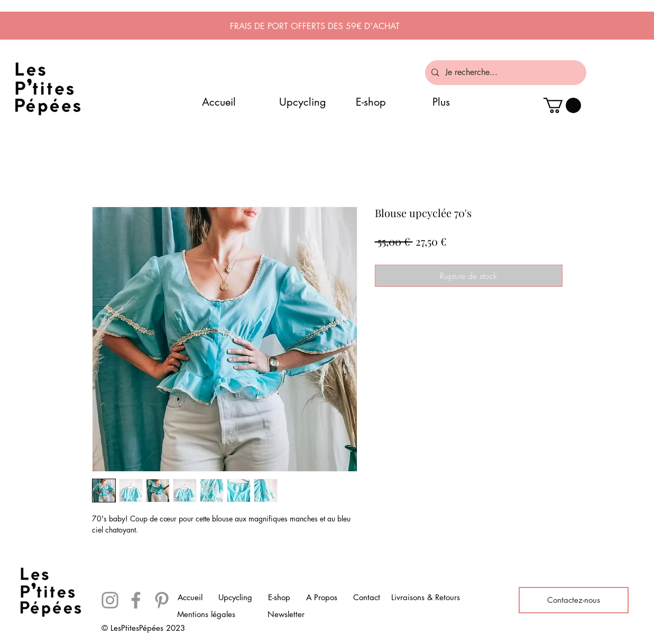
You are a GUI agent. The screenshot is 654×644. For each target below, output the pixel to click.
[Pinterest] (162, 600)
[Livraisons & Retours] (426, 598)
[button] (562, 105)
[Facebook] (136, 600)
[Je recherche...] (505, 73)
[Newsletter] (286, 614)
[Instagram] (110, 600)
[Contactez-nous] (574, 600)
